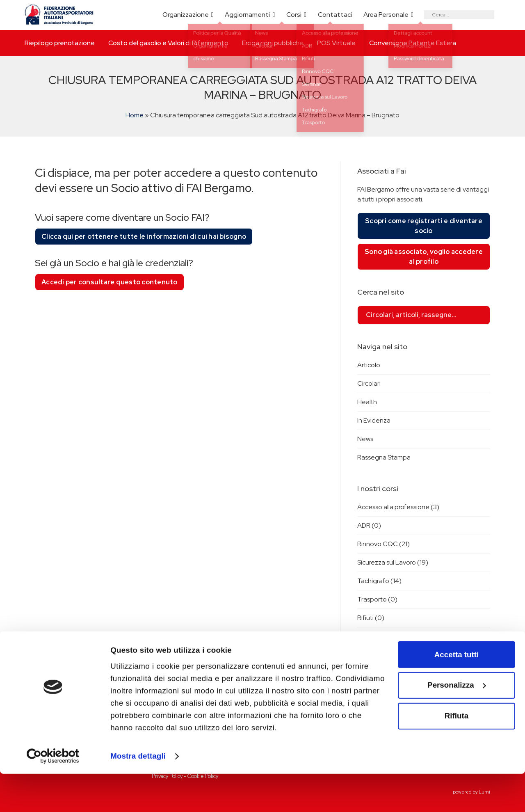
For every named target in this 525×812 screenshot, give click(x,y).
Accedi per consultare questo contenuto (110, 282)
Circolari (369, 383)
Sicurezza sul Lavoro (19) (393, 562)
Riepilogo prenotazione (60, 43)
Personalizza (457, 724)
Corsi (294, 15)
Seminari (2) (375, 636)
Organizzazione (186, 15)
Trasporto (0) (377, 599)
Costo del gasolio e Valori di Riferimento (168, 43)
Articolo (369, 365)
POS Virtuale (336, 43)
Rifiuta (457, 754)
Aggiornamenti (247, 15)
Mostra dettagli (138, 794)
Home (135, 115)
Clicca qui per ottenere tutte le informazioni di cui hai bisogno (144, 237)
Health (367, 402)
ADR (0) (369, 525)
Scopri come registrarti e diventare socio (424, 226)
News (365, 439)
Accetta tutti (457, 693)
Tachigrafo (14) (379, 581)
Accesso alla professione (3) (398, 507)
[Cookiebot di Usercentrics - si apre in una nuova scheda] (53, 795)
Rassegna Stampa (384, 457)
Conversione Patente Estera (413, 43)
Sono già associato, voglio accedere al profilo (424, 257)
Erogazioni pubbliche (273, 43)
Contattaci (335, 15)
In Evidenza (374, 420)
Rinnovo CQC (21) (383, 544)
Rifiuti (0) (371, 618)
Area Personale (386, 15)
